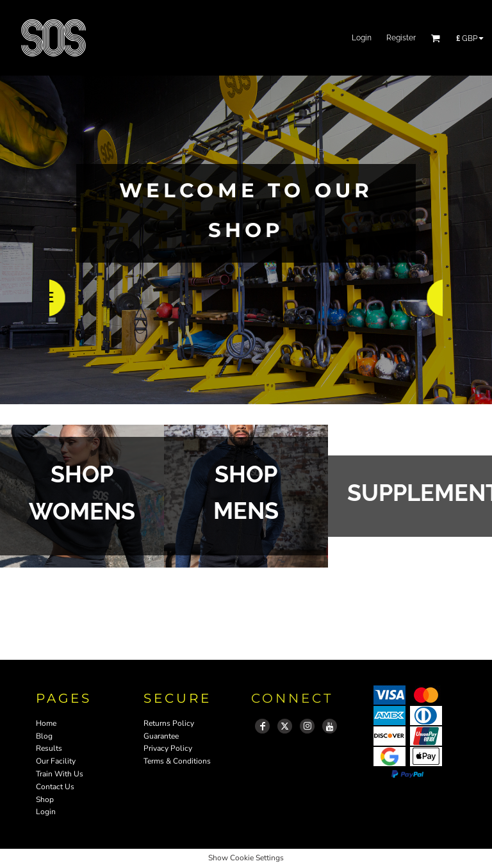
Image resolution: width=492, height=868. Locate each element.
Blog (44, 736)
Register (401, 38)
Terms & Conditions (177, 761)
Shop (45, 799)
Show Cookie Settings (246, 858)
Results (49, 748)
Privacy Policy (168, 748)
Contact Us (55, 787)
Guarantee (161, 736)
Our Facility (56, 761)
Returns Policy (169, 723)
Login (362, 38)
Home (46, 723)
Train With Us (60, 774)
